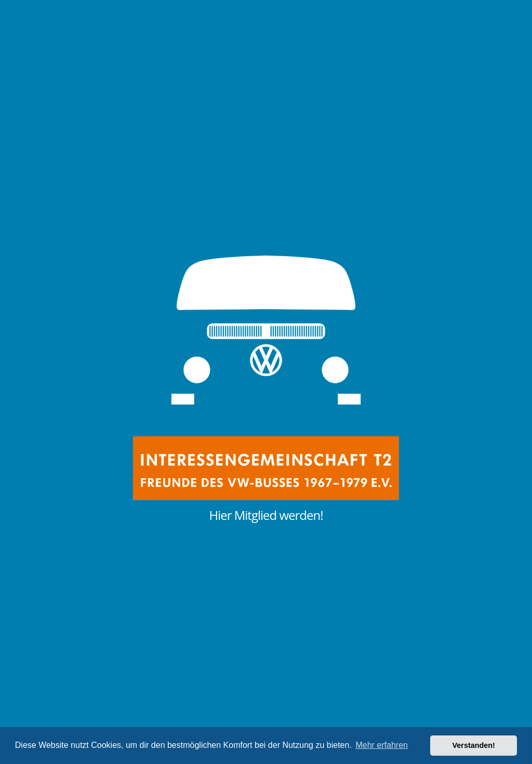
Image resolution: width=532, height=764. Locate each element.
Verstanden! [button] (474, 745)
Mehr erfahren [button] (382, 745)
